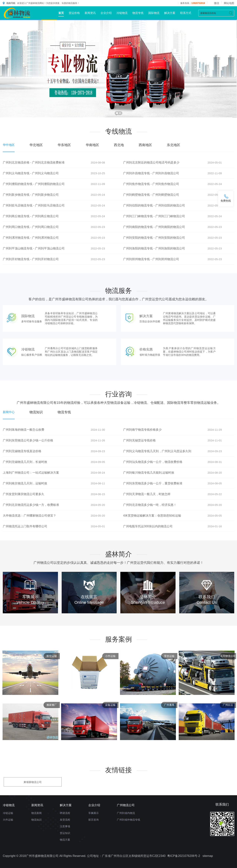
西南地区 (145, 145)
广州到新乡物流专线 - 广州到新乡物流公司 (31, 195)
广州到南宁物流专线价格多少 (142, 430)
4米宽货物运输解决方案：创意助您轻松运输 (152, 516)
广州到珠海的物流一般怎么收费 (24, 430)
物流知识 (36, 412)
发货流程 (65, 820)
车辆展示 (94, 813)
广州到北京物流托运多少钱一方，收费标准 (31, 505)
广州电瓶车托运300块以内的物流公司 (148, 526)
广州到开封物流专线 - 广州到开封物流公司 (31, 259)
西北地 (119, 145)
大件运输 (8, 820)
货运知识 (65, 833)
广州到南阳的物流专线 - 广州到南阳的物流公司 (154, 227)
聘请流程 (65, 813)
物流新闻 (36, 813)
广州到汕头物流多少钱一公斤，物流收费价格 (153, 462)
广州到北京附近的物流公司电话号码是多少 (151, 162)
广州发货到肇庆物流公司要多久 (24, 494)
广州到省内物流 (126, 813)
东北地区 (173, 145)
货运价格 (74, 13)
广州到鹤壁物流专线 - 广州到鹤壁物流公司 (151, 195)
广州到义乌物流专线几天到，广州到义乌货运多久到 (157, 451)
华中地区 (9, 145)
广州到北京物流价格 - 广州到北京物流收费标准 (34, 162)
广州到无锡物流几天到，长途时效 (25, 462)
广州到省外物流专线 (128, 820)
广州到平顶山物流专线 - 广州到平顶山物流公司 (34, 248)
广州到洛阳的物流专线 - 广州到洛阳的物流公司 (154, 248)
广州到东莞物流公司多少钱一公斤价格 (28, 440)
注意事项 (65, 826)
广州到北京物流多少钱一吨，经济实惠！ (150, 505)
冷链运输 (8, 813)
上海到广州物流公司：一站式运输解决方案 (31, 473)
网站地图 (229, 3)
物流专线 (138, 13)
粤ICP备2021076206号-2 (184, 856)
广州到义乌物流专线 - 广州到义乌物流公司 (31, 173)
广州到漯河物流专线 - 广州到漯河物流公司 (31, 238)
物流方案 (65, 840)
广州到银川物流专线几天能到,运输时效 (149, 473)
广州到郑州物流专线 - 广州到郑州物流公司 (151, 259)
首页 (61, 13)
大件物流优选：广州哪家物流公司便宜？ (29, 516)
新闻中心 (9, 412)
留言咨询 (94, 820)
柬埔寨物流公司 (33, 782)
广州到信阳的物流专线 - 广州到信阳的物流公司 (154, 205)
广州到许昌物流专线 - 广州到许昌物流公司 (151, 173)
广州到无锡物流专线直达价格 (22, 451)
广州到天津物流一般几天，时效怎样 (147, 494)
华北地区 (36, 145)
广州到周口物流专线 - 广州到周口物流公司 (31, 227)
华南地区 (92, 145)
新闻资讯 (90, 13)
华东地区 (64, 145)
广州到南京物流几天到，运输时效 (25, 483)
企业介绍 (106, 13)
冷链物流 (122, 13)
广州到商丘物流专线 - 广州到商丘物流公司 (31, 216)
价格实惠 (146, 349)
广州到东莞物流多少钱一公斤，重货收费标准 (153, 483)
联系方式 (186, 13)
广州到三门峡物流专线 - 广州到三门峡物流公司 (154, 216)
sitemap (208, 856)
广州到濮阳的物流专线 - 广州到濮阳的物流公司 (34, 184)
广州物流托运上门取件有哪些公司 (25, 526)
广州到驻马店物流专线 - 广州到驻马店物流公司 (34, 205)
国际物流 (154, 13)
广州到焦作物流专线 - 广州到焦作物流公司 (151, 184)
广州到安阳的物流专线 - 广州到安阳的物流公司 (154, 238)
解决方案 (170, 13)
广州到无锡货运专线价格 (139, 440)
